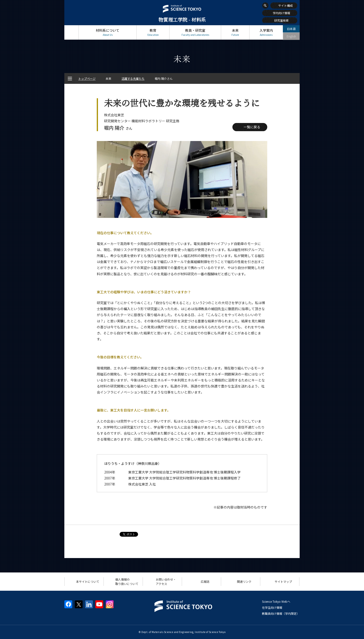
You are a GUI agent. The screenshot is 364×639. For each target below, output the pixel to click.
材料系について (108, 32)
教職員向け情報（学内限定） (281, 613)
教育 (153, 32)
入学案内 (266, 32)
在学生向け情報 (272, 607)
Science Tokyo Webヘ (276, 601)
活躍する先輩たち (133, 78)
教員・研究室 (195, 32)
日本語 (291, 29)
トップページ (71, 32)
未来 (235, 32)
